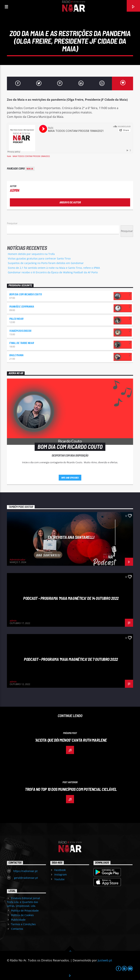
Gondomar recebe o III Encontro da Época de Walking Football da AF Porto (53, 272)
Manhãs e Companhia (22, 306)
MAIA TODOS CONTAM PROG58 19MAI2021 (31, 156)
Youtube (59, 879)
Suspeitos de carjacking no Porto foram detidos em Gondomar (46, 263)
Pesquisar (12, 223)
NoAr (9, 156)
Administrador (17, 560)
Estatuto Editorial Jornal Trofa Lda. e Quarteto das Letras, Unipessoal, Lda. (23, 902)
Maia (30, 169)
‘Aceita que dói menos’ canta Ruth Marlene (71, 740)
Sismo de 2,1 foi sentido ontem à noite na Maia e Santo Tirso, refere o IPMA (54, 268)
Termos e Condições (23, 924)
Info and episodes (70, 478)
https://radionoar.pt (25, 871)
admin (14, 190)
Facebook (60, 870)
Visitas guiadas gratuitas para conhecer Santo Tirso (39, 258)
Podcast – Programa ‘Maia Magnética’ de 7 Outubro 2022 (71, 659)
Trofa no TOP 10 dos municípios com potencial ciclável (71, 789)
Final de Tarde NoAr (22, 343)
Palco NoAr (16, 319)
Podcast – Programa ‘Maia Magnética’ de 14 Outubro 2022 (71, 598)
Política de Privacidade (25, 911)
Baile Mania (16, 355)
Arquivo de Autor (70, 202)
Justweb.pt (105, 960)
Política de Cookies (22, 915)
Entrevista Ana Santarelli (71, 537)
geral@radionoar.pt (26, 878)
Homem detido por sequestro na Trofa (31, 254)
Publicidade (18, 920)
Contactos (17, 929)
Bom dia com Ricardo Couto (26, 294)
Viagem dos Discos (20, 331)
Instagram (61, 874)
